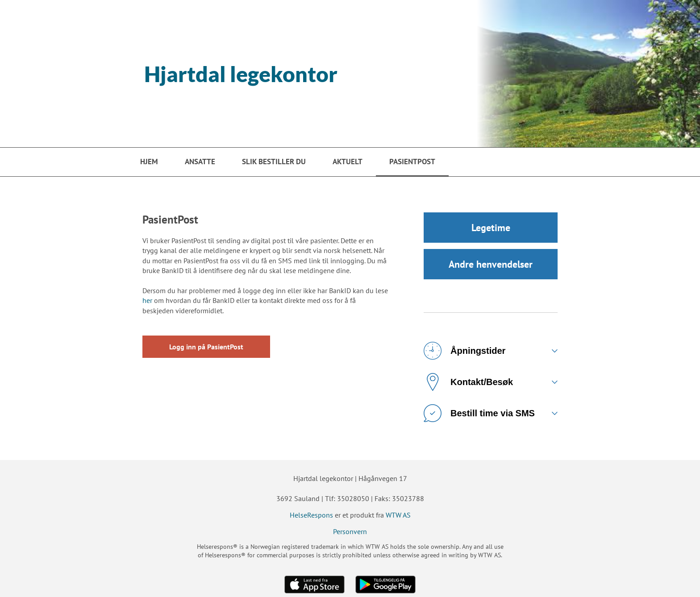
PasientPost (412, 162)
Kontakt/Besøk (468, 382)
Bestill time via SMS (479, 413)
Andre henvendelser (491, 264)
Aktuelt (348, 162)
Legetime (491, 228)
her (147, 300)
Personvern (350, 531)
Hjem (149, 162)
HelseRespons (311, 515)
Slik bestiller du (274, 162)
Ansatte (200, 162)
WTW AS (398, 515)
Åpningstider (465, 351)
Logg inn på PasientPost (206, 347)
